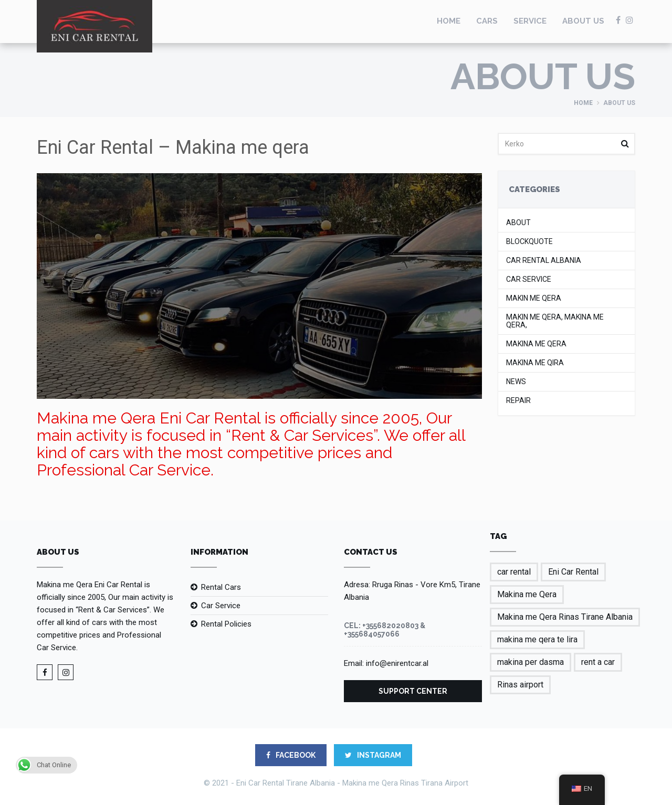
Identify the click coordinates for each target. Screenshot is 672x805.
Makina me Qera (536, 344)
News (516, 382)
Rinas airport (520, 685)
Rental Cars (221, 587)
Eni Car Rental (573, 572)
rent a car (598, 662)
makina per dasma (531, 662)
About (518, 223)
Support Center (413, 691)
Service (530, 21)
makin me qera (534, 298)
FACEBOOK (291, 755)
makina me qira (535, 363)
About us (583, 21)
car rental (514, 572)
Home (449, 21)
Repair (518, 401)
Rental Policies (226, 624)
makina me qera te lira (537, 639)
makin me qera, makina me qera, (555, 321)
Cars (487, 21)
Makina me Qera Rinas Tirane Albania (565, 617)
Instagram (373, 755)
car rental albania (544, 261)
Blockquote (529, 242)
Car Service (529, 279)
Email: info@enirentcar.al (386, 663)
